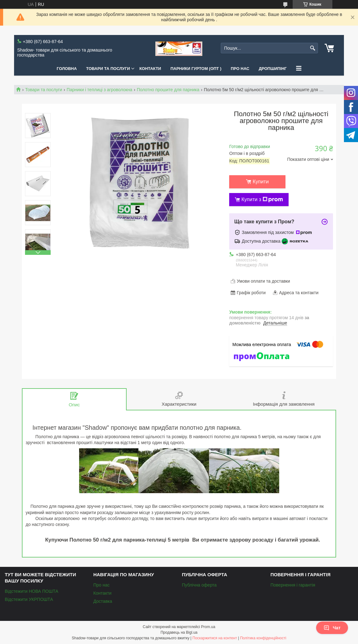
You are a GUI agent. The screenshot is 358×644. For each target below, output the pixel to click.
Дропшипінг (272, 69)
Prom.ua (208, 627)
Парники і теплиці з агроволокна (99, 90)
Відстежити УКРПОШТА (29, 599)
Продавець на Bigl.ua (179, 632)
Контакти (150, 69)
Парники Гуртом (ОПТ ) (196, 69)
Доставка (103, 601)
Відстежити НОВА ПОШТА (31, 591)
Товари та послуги (108, 69)
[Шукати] (313, 48)
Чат (332, 628)
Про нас (240, 69)
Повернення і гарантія (293, 585)
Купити (261, 182)
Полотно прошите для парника (168, 90)
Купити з (262, 200)
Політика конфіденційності (263, 638)
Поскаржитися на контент (215, 638)
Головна (67, 69)
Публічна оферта (199, 585)
